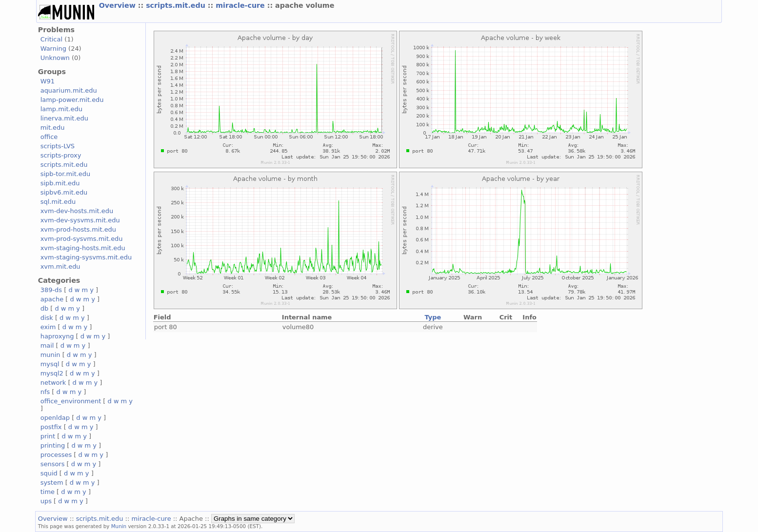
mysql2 (52, 373)
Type (433, 317)
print (48, 436)
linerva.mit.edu (64, 118)
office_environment (71, 401)
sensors (53, 464)
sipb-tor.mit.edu (66, 174)
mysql (50, 364)
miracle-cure (241, 5)
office (49, 137)
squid (49, 473)
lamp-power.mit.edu (72, 100)
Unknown (55, 58)
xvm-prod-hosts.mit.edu (78, 229)
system (52, 483)
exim (48, 327)
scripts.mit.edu (177, 5)
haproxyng (57, 336)
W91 (48, 81)
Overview (119, 5)
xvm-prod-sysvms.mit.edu (82, 239)
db (44, 308)
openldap (55, 418)
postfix (51, 427)
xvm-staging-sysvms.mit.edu (86, 257)
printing (53, 445)
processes (56, 455)
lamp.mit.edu (61, 109)
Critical (51, 39)
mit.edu (53, 128)
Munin (119, 526)
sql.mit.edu (58, 202)
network (53, 383)
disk (47, 318)
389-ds (51, 290)
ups (46, 501)
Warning (53, 49)
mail (47, 345)
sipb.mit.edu (60, 183)
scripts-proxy (61, 155)
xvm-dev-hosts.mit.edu (77, 211)
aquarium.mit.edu (69, 90)
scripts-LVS (58, 146)
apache (52, 299)
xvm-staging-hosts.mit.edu (83, 248)
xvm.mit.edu (60, 266)
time (48, 492)
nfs (45, 392)
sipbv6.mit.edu (64, 192)
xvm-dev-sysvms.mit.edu (80, 220)
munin (50, 355)
